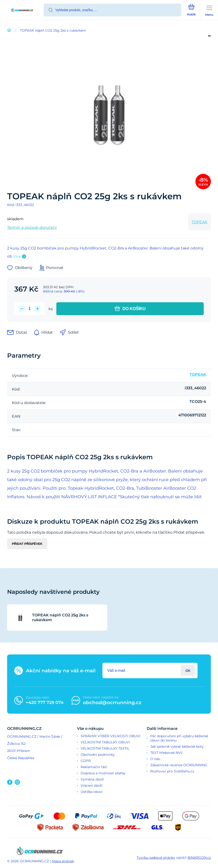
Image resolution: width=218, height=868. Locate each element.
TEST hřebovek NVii (166, 753)
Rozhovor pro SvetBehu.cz (172, 771)
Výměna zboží (92, 779)
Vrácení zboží (92, 785)
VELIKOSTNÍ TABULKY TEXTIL (105, 748)
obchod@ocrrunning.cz (112, 702)
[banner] (22, 10)
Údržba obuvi (92, 792)
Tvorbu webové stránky (156, 858)
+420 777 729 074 (45, 702)
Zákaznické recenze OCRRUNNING (179, 765)
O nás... (156, 759)
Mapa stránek (63, 861)
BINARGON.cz (199, 858)
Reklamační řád (94, 767)
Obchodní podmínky (98, 755)
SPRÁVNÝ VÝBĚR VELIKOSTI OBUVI (110, 736)
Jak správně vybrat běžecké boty (177, 746)
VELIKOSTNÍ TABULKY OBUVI (105, 742)
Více (17, 256)
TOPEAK (199, 222)
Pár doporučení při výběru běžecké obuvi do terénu (179, 738)
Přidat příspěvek (27, 544)
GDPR (86, 761)
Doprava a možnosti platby (103, 773)
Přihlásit (188, 671)
